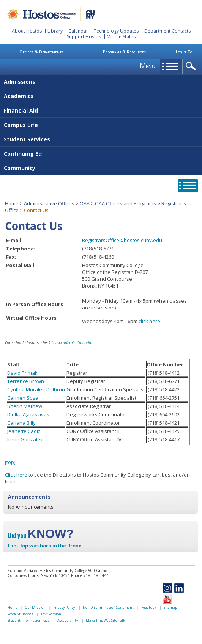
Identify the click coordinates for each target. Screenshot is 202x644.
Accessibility (68, 620)
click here (149, 321)
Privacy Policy (64, 607)
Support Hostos (84, 37)
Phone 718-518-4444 (90, 575)
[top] (10, 462)
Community (20, 168)
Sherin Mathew (25, 406)
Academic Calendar (76, 343)
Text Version (51, 614)
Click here (16, 475)
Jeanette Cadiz (24, 431)
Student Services (27, 139)
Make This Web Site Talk (105, 620)
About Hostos (27, 31)
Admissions (20, 82)
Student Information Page (29, 620)
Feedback (149, 607)
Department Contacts (167, 31)
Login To (184, 52)
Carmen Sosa (23, 398)
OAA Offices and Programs (125, 203)
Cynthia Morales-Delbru (35, 389)
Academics (19, 96)
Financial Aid (21, 110)
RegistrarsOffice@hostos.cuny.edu (122, 240)
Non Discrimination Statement (108, 607)
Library (55, 31)
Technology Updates (116, 31)
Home (12, 203)
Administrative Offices (49, 203)
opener (192, 66)
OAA (85, 203)
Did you (41, 535)
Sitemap (170, 607)
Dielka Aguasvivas (28, 414)
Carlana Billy (21, 423)
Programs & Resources (124, 52)
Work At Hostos (20, 614)
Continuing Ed (23, 154)
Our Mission (35, 607)
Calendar (78, 31)
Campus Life (21, 125)
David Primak (22, 373)
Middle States (121, 37)
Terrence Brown (26, 381)
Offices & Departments (41, 52)
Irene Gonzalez (25, 439)
